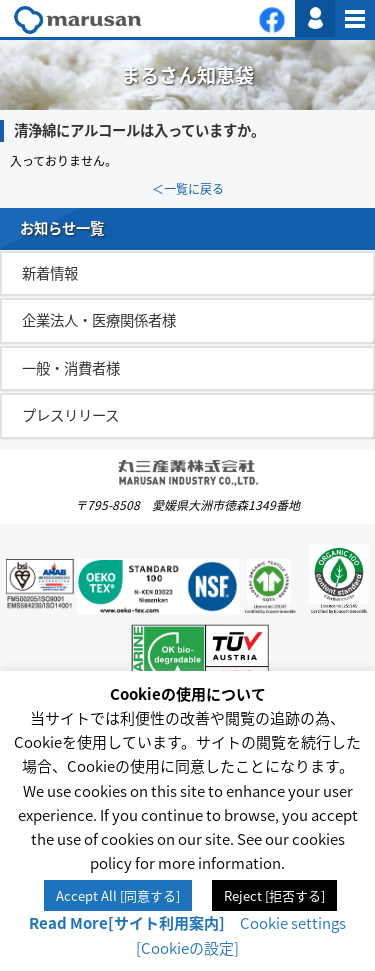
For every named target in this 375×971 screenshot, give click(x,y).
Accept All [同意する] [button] (118, 895)
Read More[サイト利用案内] (127, 923)
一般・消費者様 (71, 368)
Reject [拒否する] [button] (274, 895)
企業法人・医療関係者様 (99, 320)
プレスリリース (70, 415)
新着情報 (50, 273)
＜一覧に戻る (188, 189)
